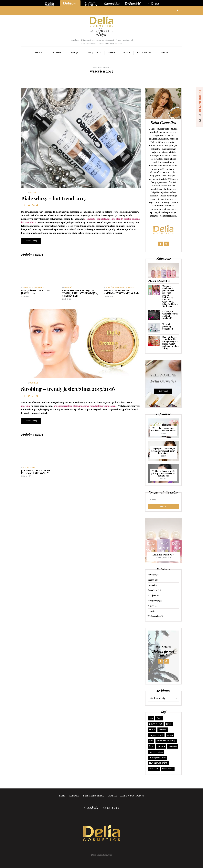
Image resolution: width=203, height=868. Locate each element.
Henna (126, 53)
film (151, 741)
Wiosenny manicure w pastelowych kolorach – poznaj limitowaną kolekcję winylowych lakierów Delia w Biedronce (170, 296)
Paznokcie (58, 53)
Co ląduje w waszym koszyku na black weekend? (170, 315)
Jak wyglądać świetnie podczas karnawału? (36, 472)
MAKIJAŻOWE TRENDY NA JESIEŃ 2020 (36, 292)
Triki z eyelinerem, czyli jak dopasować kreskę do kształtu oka (163, 473)
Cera (169, 724)
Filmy (150, 611)
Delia (152, 730)
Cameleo (156, 724)
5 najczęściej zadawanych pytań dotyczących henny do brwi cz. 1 (163, 451)
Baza (151, 718)
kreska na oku (168, 769)
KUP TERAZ (163, 391)
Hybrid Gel (173, 746)
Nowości (40, 53)
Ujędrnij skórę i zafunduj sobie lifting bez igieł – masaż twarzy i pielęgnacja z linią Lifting (171, 343)
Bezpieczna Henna (93, 796)
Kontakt (163, 53)
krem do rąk (154, 769)
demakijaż (163, 730)
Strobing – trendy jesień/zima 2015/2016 (68, 389)
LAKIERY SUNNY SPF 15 (159, 281)
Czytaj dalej (31, 241)
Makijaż (75, 53)
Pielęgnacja (94, 53)
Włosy (112, 53)
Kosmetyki (158, 763)
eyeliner (170, 735)
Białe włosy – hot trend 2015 (53, 198)
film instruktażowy (166, 741)
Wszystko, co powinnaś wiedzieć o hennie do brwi (163, 429)
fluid (151, 746)
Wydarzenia (144, 53)
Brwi (159, 718)
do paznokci (156, 735)
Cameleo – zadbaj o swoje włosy (126, 796)
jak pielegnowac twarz (157, 758)
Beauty (151, 580)
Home (62, 796)
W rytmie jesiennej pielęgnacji (168, 327)
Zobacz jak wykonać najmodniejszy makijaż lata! (122, 292)
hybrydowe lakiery (156, 752)
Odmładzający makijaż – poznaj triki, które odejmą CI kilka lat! (80, 293)
